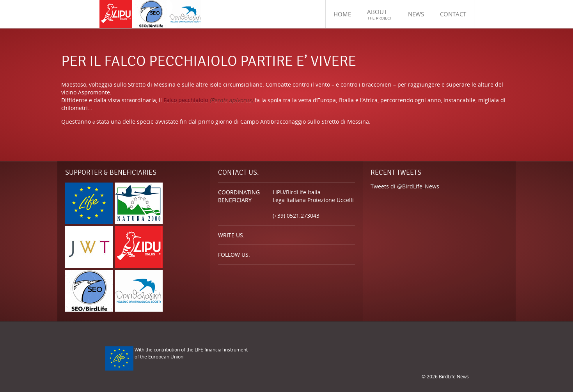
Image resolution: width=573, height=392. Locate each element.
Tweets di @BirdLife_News (405, 186)
